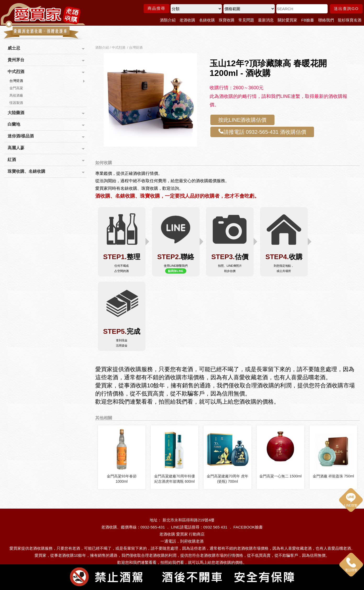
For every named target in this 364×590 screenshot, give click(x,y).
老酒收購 (187, 20)
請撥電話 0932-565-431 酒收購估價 (262, 132)
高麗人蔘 (16, 148)
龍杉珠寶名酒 (350, 20)
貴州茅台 (16, 60)
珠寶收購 (227, 20)
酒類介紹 (168, 20)
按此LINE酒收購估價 (242, 120)
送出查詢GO (346, 9)
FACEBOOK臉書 (248, 525)
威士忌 (14, 48)
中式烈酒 (16, 72)
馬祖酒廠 (16, 95)
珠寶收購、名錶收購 (26, 171)
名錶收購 (207, 20)
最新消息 (266, 20)
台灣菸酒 (16, 81)
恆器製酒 (16, 103)
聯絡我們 (326, 20)
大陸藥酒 (16, 113)
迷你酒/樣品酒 (21, 136)
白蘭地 (14, 124)
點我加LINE (176, 271)
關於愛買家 (287, 20)
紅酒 (12, 160)
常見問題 (246, 20)
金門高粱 (16, 88)
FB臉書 (308, 20)
